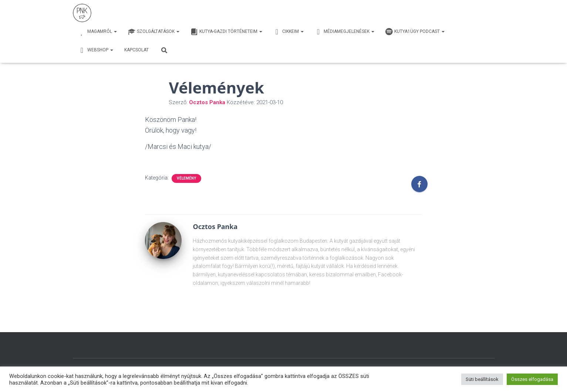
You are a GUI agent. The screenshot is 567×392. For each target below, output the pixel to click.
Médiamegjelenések (345, 32)
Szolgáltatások (154, 32)
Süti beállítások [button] (482, 379)
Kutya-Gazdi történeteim (226, 32)
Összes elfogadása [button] (532, 379)
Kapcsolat (136, 50)
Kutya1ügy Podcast (415, 32)
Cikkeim (288, 32)
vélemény (186, 178)
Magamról (98, 32)
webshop (96, 50)
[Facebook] (419, 184)
